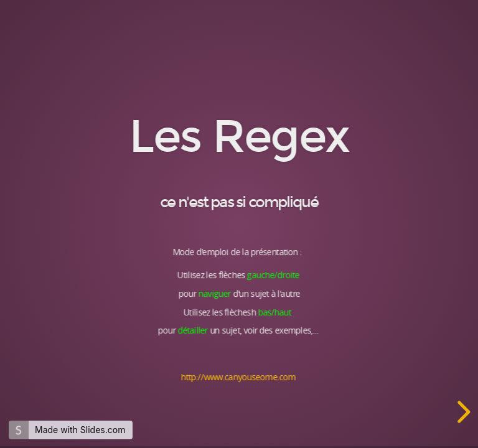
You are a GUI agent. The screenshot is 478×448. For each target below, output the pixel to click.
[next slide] (462, 412)
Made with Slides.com (80, 430)
